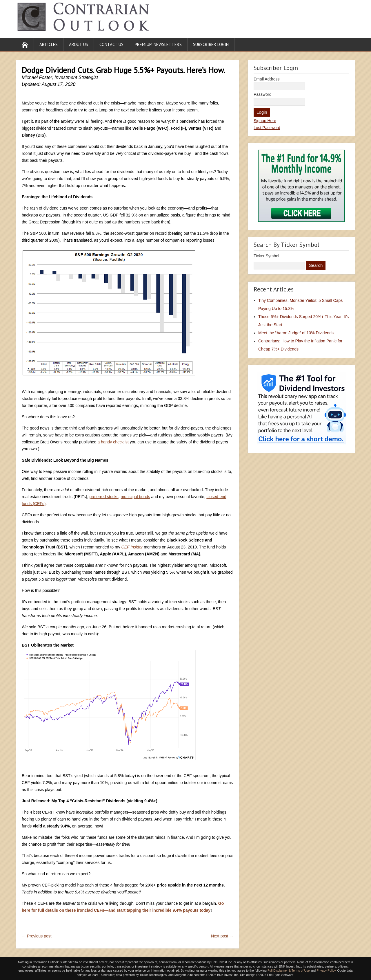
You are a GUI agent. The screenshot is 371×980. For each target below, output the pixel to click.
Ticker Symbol (266, 256)
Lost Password (267, 128)
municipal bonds (136, 497)
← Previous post (37, 936)
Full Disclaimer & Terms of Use (289, 970)
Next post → (222, 936)
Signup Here (265, 121)
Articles (49, 44)
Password (262, 94)
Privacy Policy (326, 970)
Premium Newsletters (158, 44)
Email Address (267, 79)
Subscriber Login (211, 44)
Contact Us (111, 44)
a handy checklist (113, 442)
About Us (79, 44)
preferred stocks (104, 497)
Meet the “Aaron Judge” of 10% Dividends (296, 333)
